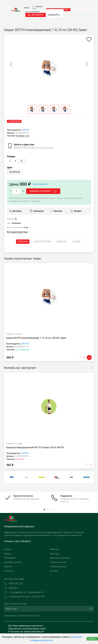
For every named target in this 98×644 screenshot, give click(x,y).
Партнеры (55, 537)
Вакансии (54, 533)
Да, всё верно (36, 11)
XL (22, 144)
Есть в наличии (22, 333)
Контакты (9, 554)
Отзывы (76, 225)
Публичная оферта (17, 632)
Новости (8, 550)
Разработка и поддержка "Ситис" (70, 624)
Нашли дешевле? (40, 167)
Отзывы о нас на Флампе (17, 525)
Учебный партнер (58, 550)
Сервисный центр (58, 546)
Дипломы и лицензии (60, 541)
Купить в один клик (24, 128)
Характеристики (42, 225)
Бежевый (15, 155)
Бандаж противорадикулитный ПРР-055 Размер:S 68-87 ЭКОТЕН (35, 431)
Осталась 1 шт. (23, 119)
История (54, 554)
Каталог (8, 533)
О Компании (10, 541)
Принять (92, 639)
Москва (27, 4)
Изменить (54, 11)
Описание (23, 225)
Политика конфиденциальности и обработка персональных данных (24, 628)
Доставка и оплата (13, 546)
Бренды (8, 537)
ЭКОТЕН (26, 113)
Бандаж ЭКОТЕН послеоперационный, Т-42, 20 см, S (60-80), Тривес (36, 321)
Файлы (62, 225)
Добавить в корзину (43, 175)
